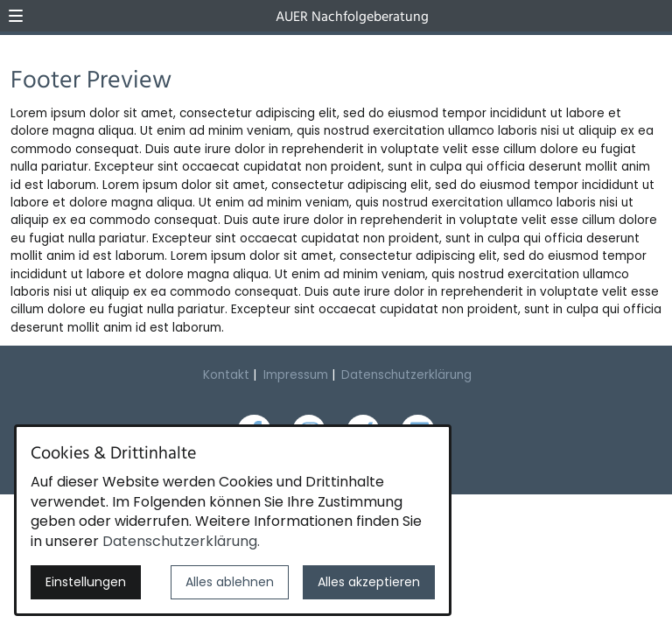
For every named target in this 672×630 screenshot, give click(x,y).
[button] (16, 16)
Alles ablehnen (230, 582)
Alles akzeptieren (369, 582)
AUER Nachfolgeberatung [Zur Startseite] (352, 17)
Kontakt (226, 375)
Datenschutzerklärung (406, 375)
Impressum (296, 375)
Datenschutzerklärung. (181, 541)
